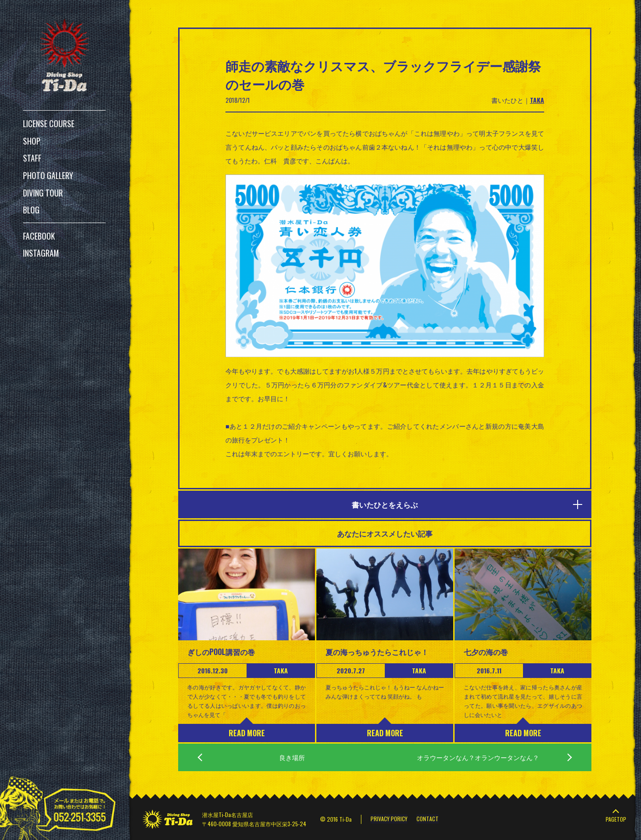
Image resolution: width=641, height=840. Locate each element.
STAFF (32, 157)
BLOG (31, 206)
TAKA (537, 100)
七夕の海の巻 (486, 652)
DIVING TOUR (43, 190)
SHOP (32, 140)
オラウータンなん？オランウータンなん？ (478, 757)
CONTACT (427, 819)
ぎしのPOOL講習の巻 (221, 652)
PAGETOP (616, 819)
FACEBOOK (39, 231)
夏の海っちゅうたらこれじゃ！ (377, 652)
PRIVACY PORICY (389, 819)
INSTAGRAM (41, 248)
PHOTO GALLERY (48, 173)
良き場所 (292, 757)
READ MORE (247, 733)
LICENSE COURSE (49, 123)
